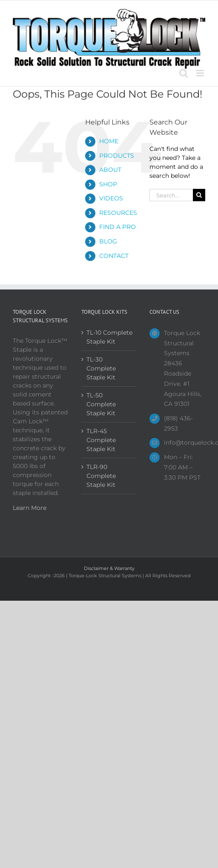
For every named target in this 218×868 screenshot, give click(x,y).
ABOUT (110, 170)
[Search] (199, 195)
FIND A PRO (118, 227)
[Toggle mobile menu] (201, 73)
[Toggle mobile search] (184, 73)
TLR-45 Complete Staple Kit (101, 440)
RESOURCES (118, 213)
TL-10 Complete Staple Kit (109, 337)
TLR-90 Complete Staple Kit (101, 476)
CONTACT (114, 256)
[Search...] (171, 195)
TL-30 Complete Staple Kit (101, 368)
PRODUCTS (117, 156)
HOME (109, 141)
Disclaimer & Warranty (109, 568)
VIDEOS (111, 198)
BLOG (108, 241)
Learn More (30, 508)
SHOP (108, 184)
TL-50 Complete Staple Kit (101, 404)
